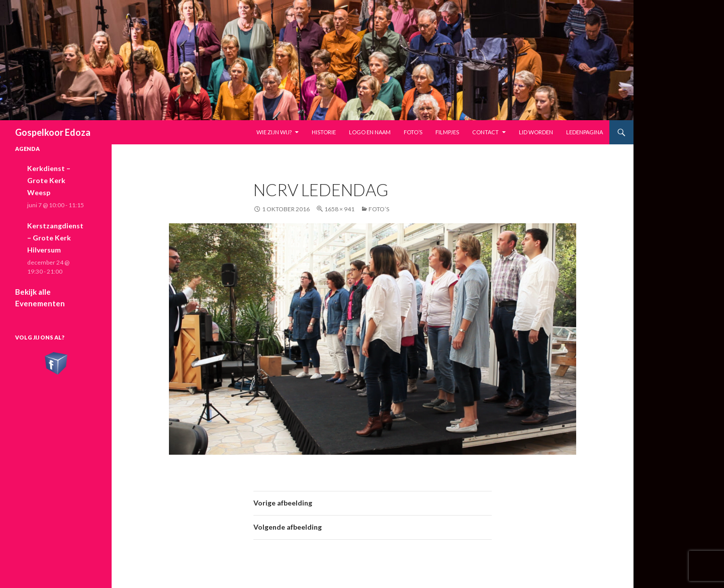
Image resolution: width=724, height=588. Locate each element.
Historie (324, 132)
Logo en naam (370, 132)
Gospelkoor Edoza (53, 132)
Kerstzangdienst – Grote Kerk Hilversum (55, 238)
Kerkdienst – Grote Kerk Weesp (49, 180)
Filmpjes (447, 132)
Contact (485, 132)
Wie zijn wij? (274, 132)
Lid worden (536, 132)
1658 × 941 (339, 209)
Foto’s (413, 132)
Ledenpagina (584, 132)
